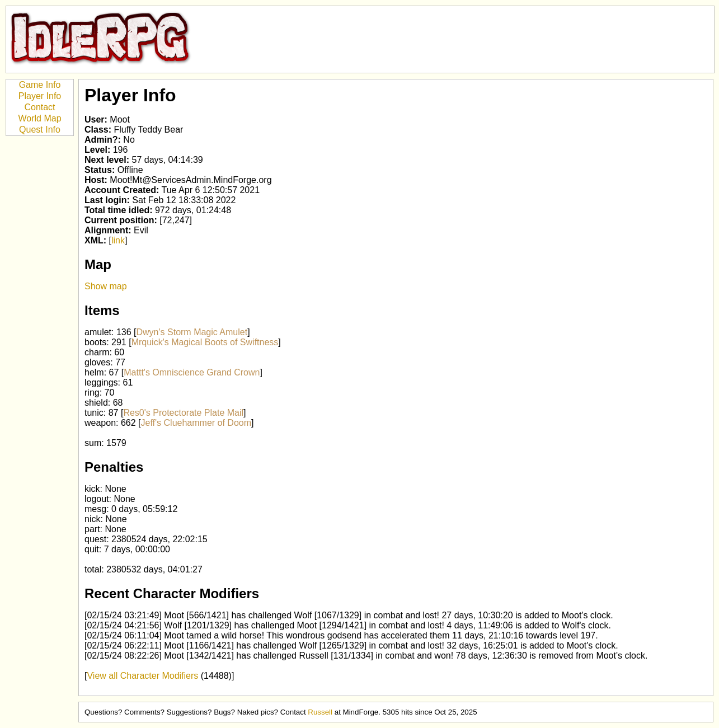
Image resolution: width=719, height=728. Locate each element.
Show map (106, 286)
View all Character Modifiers (142, 676)
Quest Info (40, 130)
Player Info (40, 96)
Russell (320, 712)
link (118, 240)
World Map (39, 118)
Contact (39, 107)
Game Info (40, 85)
